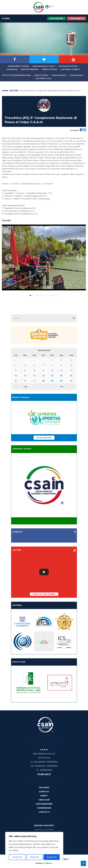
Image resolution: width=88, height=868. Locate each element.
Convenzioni (44, 808)
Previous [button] (9, 258)
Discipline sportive (68, 66)
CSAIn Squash (76, 75)
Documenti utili (43, 78)
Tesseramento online (18, 66)
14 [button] (58, 295)
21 (43, 376)
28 (43, 381)
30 (61, 381)
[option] (44, 257)
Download (12, 69)
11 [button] (51, 295)
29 (52, 381)
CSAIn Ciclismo (41, 75)
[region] (34, 847)
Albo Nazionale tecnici (44, 66)
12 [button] (53, 295)
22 (52, 376)
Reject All (34, 857)
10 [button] (49, 295)
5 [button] (39, 295)
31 (71, 381)
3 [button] (35, 295)
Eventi (44, 796)
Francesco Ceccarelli (44, 830)
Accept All (52, 857)
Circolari (44, 800)
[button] (74, 318)
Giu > (62, 387)
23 (61, 376)
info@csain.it (44, 774)
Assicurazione (44, 804)
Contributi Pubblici (70, 69)
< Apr (25, 387)
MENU (6, 19)
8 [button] (45, 295)
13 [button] (56, 295)
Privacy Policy (44, 863)
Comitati (44, 792)
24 (71, 376)
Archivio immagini (30, 69)
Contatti (44, 812)
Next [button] (79, 258)
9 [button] (47, 295)
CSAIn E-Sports (59, 75)
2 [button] (32, 295)
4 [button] (37, 295)
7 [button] (43, 295)
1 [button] (30, 295)
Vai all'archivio (44, 438)
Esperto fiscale (49, 69)
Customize (17, 857)
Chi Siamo (44, 788)
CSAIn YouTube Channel (44, 594)
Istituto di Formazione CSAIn (16, 75)
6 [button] (41, 295)
